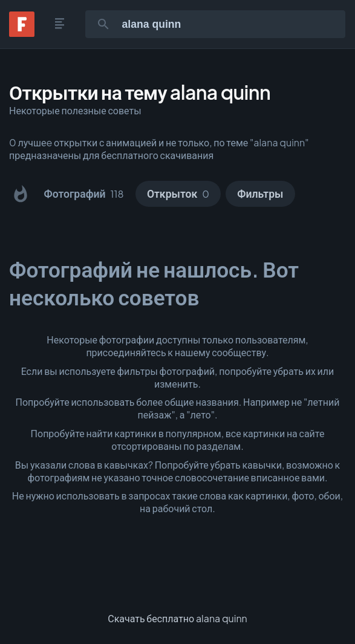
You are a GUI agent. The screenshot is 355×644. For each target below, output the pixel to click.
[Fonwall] (22, 33)
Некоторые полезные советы (75, 110)
